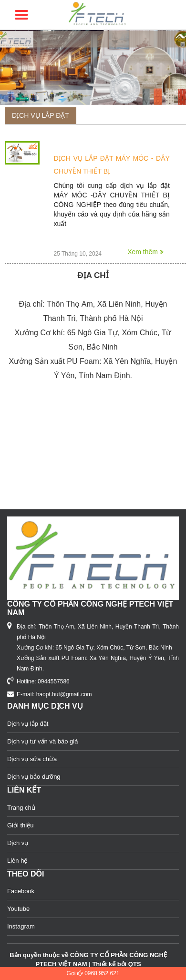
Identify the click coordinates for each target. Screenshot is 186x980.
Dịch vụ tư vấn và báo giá (42, 741)
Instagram (21, 926)
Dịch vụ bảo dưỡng (34, 777)
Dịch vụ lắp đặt (41, 115)
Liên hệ (17, 861)
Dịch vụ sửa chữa (32, 759)
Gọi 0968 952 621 (93, 973)
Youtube (18, 909)
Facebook (21, 891)
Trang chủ (21, 808)
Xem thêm (145, 252)
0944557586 (54, 681)
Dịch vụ (18, 843)
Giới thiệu (20, 825)
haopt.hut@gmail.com (64, 694)
